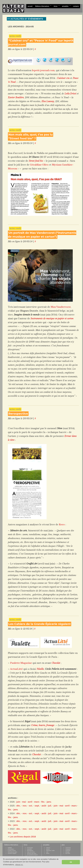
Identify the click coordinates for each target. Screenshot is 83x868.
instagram (68, 849)
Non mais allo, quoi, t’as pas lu (31, 135)
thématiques (30, 850)
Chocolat (56, 663)
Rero (62, 525)
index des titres (31, 852)
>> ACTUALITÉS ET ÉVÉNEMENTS (25, 19)
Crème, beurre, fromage (43, 725)
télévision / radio (50, 850)
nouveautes (30, 848)
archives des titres (32, 853)
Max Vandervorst (61, 307)
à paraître (30, 849)
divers (48, 853)
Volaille (40, 669)
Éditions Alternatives (43, 6)
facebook (68, 850)
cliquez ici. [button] (19, 865)
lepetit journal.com (43, 70)
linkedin (67, 852)
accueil (30, 6)
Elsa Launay (48, 101)
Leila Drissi (70, 94)
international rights (12, 852)
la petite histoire (12, 850)
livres (56, 6)
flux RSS (68, 853)
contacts (76, 6)
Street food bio (36, 161)
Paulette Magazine (21, 663)
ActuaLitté (16, 669)
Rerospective (18, 414)
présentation (11, 849)
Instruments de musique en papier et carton (52, 319)
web (47, 852)
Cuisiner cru (63, 78)
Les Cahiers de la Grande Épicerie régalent (40, 624)
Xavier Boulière (16, 97)
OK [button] (71, 862)
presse (48, 849)
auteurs (48, 848)
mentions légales (12, 853)
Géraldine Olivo (39, 165)
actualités (65, 6)
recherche (68, 848)
